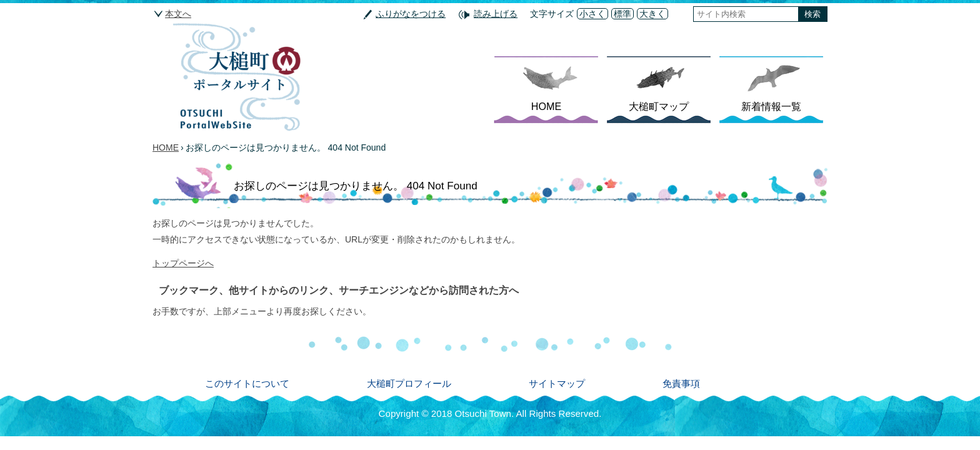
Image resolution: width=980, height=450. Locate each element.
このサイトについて (247, 383)
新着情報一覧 (771, 106)
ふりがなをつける (411, 14)
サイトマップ (557, 383)
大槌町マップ (659, 106)
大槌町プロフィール (409, 383)
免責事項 (681, 383)
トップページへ (183, 263)
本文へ (178, 14)
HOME (546, 106)
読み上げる (496, 14)
